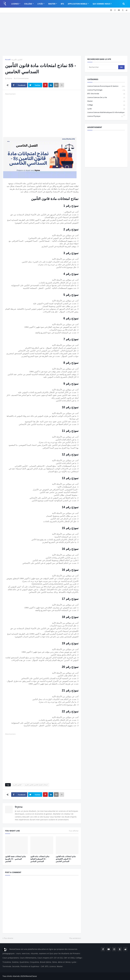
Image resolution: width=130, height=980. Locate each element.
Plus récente (8, 938)
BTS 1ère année (106, 94)
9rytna (19, 807)
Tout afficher (74, 831)
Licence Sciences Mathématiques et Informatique (106, 113)
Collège (106, 105)
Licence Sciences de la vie (106, 98)
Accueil (8, 59)
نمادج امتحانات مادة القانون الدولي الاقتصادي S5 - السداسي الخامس (66, 859)
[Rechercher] (103, 67)
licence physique (105, 116)
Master (106, 101)
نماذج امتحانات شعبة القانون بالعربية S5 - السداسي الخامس (15, 859)
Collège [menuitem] (28, 4)
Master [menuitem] (52, 4)
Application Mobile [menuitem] (78, 4)
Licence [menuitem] (15, 4)
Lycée (106, 109)
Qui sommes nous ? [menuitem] (102, 4)
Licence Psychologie (106, 90)
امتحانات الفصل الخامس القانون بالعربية (36, 785)
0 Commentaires (22, 78)
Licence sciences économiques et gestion (106, 86)
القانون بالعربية (17, 59)
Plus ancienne (75, 938)
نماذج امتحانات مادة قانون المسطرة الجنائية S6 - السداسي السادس (40, 859)
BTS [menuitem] (62, 4)
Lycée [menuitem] (40, 4)
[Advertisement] (65, 34)
